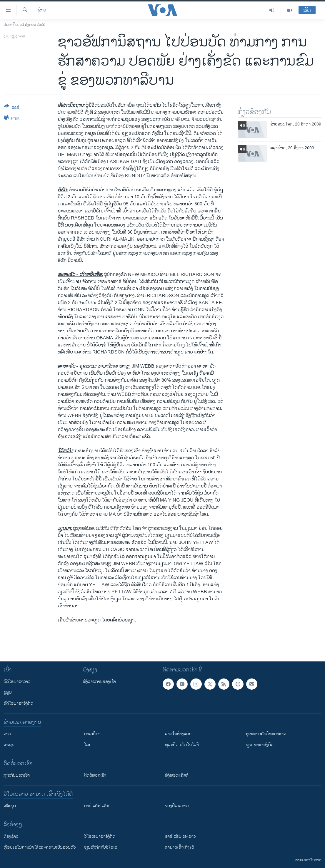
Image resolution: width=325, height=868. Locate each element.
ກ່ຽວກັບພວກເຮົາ (17, 775)
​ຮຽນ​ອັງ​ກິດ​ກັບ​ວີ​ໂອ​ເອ (101, 847)
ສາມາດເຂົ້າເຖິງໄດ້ (180, 847)
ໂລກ (88, 745)
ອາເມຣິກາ (92, 734)
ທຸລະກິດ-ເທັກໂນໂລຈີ (182, 745)
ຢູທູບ (8, 692)
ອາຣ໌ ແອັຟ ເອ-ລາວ (180, 836)
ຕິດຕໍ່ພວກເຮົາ (95, 775)
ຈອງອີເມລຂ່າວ (177, 806)
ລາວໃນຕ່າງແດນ (178, 734)
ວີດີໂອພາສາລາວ (17, 682)
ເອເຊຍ (9, 745)
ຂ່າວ (42, 10)
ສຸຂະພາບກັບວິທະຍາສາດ (266, 734)
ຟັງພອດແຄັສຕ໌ (177, 775)
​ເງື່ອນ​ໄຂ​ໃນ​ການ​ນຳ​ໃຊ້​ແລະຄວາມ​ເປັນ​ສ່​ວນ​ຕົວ (40, 847)
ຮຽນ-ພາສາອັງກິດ (260, 745)
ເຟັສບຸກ (10, 806)
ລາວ (7, 734)
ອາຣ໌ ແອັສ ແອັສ (97, 806)
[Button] (12, 108)
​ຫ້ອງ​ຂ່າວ (11, 836)
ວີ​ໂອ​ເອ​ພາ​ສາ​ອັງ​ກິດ (100, 836)
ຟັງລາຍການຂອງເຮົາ (99, 682)
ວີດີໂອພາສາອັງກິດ (18, 703)
